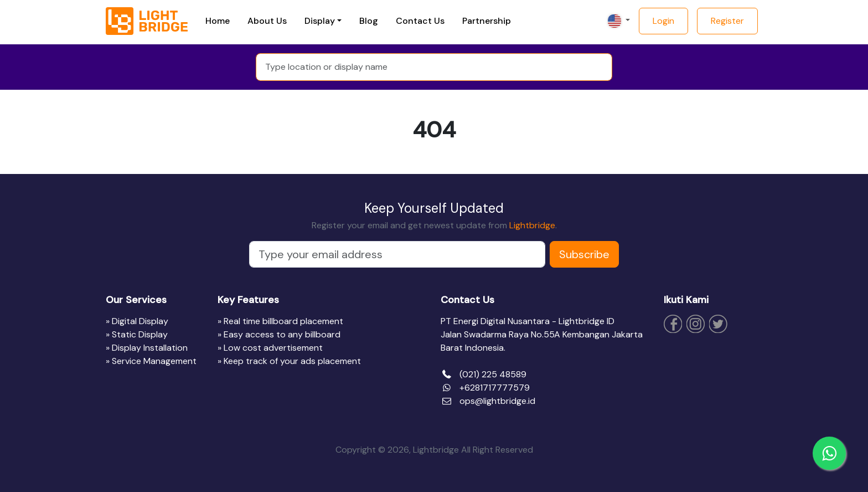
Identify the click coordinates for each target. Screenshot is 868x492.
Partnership (487, 21)
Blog (369, 21)
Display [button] (320, 21)
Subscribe (584, 254)
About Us (267, 21)
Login (663, 21)
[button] (618, 21)
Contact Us (420, 21)
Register (727, 21)
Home (218, 21)
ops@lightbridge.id (497, 401)
